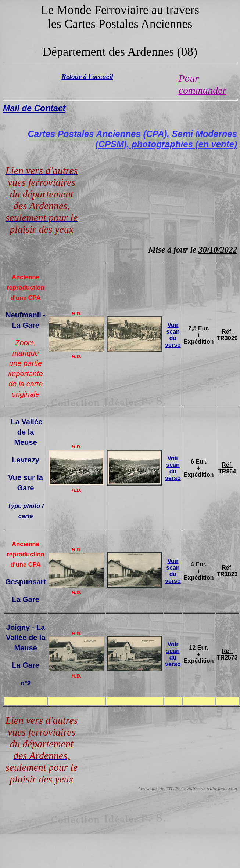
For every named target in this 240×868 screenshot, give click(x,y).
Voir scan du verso (173, 335)
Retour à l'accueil (87, 77)
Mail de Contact (34, 108)
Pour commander (203, 84)
